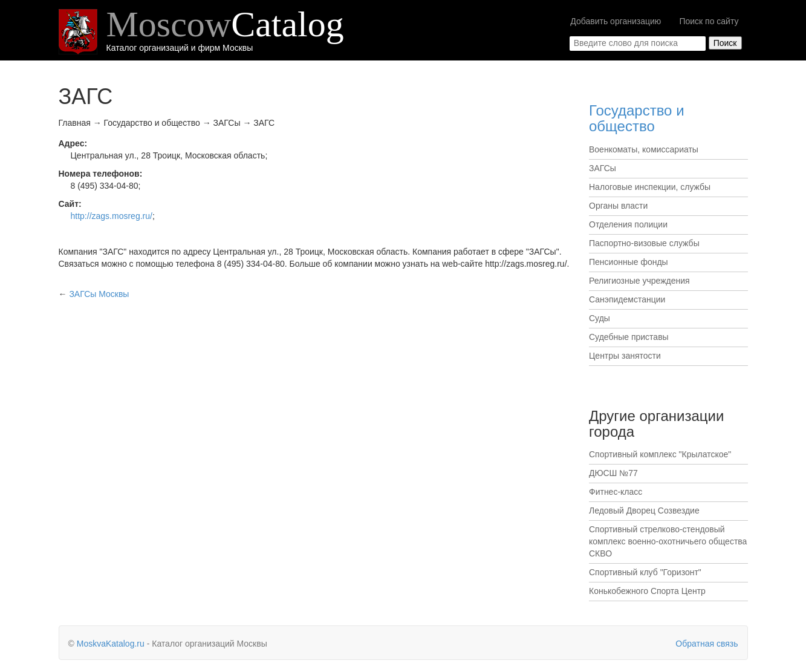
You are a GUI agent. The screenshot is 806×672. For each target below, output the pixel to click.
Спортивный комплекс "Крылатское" (660, 454)
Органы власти (618, 206)
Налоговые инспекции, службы (650, 187)
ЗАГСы (603, 168)
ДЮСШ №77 (613, 473)
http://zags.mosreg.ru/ (112, 216)
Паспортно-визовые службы (644, 243)
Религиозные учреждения (639, 281)
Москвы (99, 294)
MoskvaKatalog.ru (111, 644)
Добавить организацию (616, 21)
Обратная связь (707, 644)
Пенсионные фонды (629, 262)
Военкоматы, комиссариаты (644, 149)
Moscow (225, 24)
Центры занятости (625, 356)
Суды (600, 318)
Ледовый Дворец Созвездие (644, 511)
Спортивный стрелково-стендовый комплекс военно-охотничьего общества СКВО (668, 541)
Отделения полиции (628, 224)
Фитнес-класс (616, 492)
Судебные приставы (629, 337)
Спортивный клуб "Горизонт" (645, 572)
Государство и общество (637, 118)
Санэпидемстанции (627, 299)
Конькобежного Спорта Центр (647, 591)
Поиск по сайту (709, 21)
